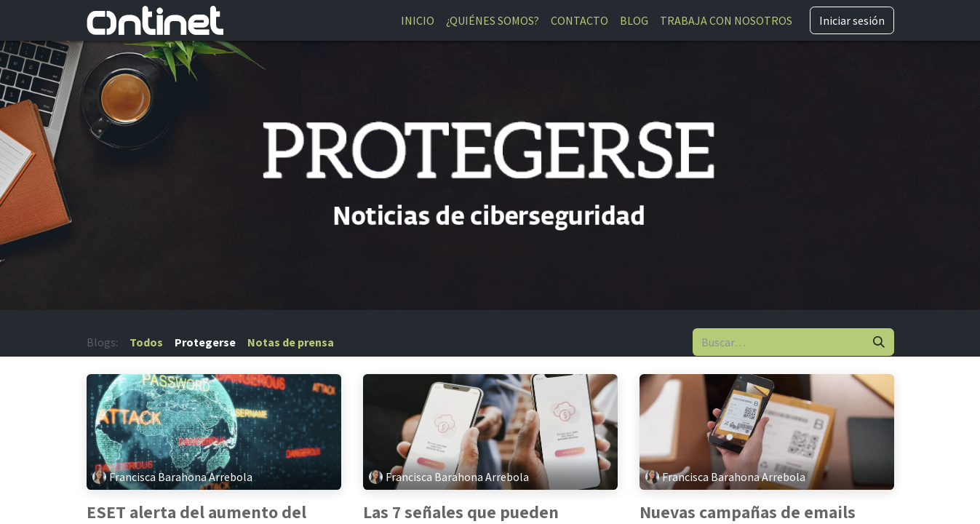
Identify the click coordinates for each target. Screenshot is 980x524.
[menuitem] (418, 20)
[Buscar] (879, 342)
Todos (146, 342)
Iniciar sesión (852, 20)
